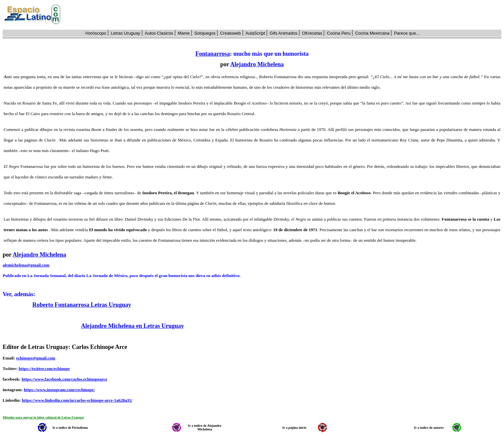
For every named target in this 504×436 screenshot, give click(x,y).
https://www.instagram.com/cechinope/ (59, 390)
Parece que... (407, 33)
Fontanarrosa (213, 54)
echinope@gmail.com (36, 358)
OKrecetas (312, 33)
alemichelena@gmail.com (26, 265)
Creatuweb (231, 33)
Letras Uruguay (126, 33)
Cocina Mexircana (372, 33)
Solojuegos (205, 33)
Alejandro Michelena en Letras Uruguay (133, 326)
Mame (184, 33)
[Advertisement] (285, 15)
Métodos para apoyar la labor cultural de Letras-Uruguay (43, 417)
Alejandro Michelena (257, 64)
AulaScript (255, 33)
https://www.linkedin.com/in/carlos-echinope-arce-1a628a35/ (77, 400)
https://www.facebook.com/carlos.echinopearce (64, 379)
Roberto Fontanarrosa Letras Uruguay (82, 305)
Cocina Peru (339, 33)
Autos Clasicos (159, 33)
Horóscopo (96, 33)
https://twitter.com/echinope (44, 369)
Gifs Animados (284, 33)
